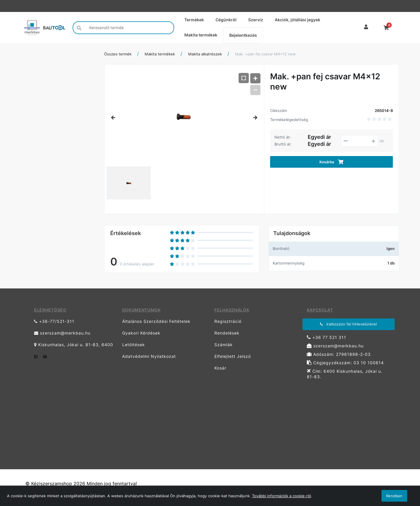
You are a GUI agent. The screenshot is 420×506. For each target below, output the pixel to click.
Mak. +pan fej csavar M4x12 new (265, 54)
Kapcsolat (390, 6)
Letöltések (134, 345)
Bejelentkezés (243, 35)
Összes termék (118, 54)
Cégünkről (226, 20)
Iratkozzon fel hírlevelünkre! (349, 324)
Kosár (220, 368)
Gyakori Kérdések (141, 333)
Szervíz (256, 20)
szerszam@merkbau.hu (95, 6)
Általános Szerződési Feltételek (156, 321)
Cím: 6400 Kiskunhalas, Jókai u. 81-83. (345, 374)
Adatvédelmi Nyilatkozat (149, 356)
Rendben (394, 496)
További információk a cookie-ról (281, 496)
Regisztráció (228, 321)
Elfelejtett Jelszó (233, 356)
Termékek (194, 20)
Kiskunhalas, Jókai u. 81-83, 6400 (74, 345)
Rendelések (227, 333)
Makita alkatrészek (205, 54)
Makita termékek (201, 35)
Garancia (368, 6)
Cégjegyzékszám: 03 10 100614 (345, 363)
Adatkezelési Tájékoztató (320, 6)
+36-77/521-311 (41, 6)
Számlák (224, 345)
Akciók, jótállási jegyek (297, 20)
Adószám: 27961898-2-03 (339, 354)
